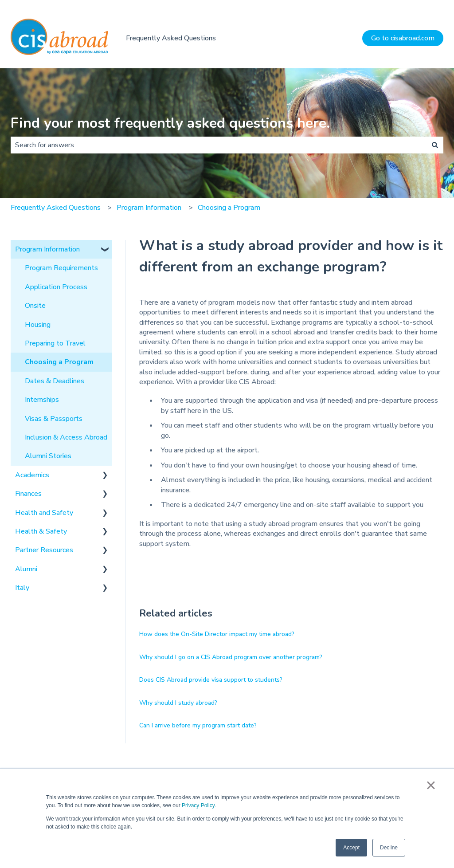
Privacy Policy (198, 805)
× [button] (431, 785)
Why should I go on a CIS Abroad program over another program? (231, 657)
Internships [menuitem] (42, 400)
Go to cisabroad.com (403, 38)
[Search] (435, 145)
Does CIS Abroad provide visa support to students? (211, 680)
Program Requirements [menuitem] (61, 268)
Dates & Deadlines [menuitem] (55, 381)
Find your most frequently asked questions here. (170, 123)
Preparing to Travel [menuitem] (55, 343)
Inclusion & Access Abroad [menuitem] (66, 437)
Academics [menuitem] (32, 475)
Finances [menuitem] (28, 494)
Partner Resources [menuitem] (44, 550)
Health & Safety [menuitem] (41, 531)
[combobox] (219, 145)
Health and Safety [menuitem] (44, 513)
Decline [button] (389, 848)
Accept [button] (351, 848)
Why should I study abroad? (178, 703)
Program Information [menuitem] (47, 249)
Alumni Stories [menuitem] (48, 456)
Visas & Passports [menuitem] (54, 419)
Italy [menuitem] (22, 588)
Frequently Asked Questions (171, 38)
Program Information (149, 208)
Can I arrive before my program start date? (198, 725)
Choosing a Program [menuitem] (59, 362)
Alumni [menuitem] (26, 569)
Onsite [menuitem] (35, 306)
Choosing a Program (229, 208)
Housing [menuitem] (38, 325)
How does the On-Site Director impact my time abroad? (217, 634)
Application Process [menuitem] (56, 287)
